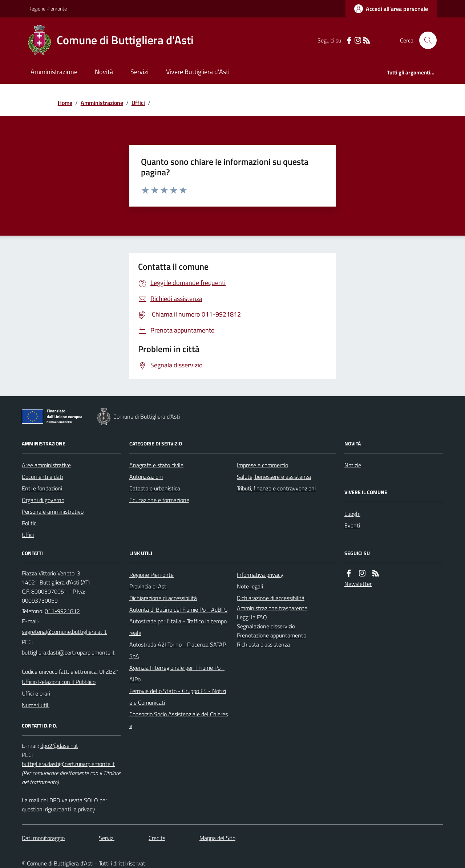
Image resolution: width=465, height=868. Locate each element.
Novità (104, 72)
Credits (157, 838)
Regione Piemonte (48, 9)
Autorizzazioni (146, 477)
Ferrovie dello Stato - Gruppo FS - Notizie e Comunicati (178, 697)
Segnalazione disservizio (266, 626)
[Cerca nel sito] (425, 40)
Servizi (139, 72)
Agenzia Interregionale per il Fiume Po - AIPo (177, 673)
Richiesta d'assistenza (263, 644)
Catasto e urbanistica (155, 488)
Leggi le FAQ (252, 617)
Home (65, 103)
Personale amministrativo (53, 512)
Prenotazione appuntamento (272, 635)
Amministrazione (54, 72)
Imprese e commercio (262, 465)
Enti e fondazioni (42, 488)
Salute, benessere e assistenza (274, 477)
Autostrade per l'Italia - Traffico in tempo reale (178, 627)
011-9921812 (62, 611)
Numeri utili (36, 705)
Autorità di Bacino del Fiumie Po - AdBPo (178, 610)
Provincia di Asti (148, 586)
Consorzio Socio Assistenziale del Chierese (179, 720)
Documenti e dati (42, 477)
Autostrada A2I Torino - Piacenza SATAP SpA (178, 650)
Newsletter (358, 584)
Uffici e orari (36, 693)
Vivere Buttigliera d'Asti (198, 72)
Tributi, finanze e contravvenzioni (276, 488)
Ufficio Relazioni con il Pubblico (59, 682)
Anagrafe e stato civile (156, 465)
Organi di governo (43, 500)
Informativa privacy (260, 575)
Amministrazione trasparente (272, 608)
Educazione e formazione (159, 500)
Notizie (353, 465)
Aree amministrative (46, 465)
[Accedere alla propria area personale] (391, 9)
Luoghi (352, 514)
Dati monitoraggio (43, 838)
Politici (30, 523)
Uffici (138, 103)
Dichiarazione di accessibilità (163, 598)
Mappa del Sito (217, 838)
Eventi (352, 525)
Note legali (250, 586)
